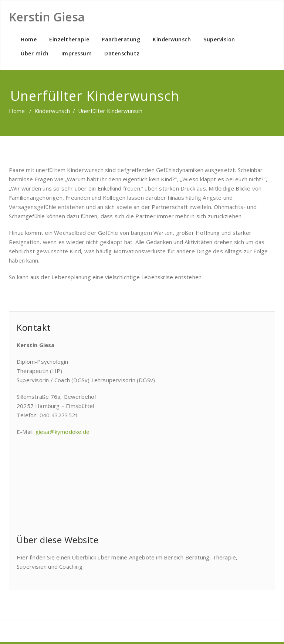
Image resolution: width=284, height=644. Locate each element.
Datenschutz (122, 53)
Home (29, 39)
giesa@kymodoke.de (62, 432)
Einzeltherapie (69, 39)
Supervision (219, 39)
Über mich (35, 53)
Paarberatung (121, 39)
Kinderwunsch (172, 39)
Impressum (77, 53)
